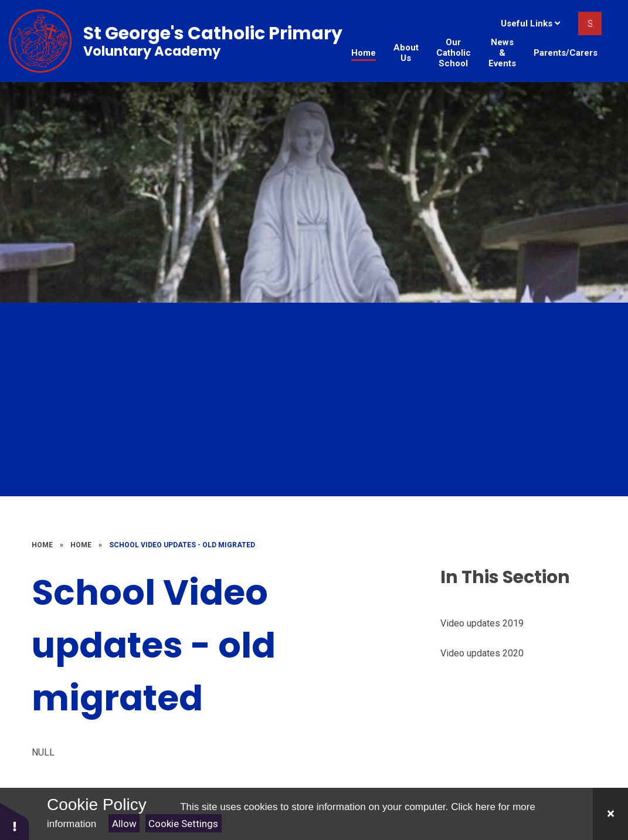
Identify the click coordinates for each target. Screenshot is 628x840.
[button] (15, 821)
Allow (124, 824)
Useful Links (530, 23)
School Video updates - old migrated (182, 545)
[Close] (610, 814)
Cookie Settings (183, 824)
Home (42, 545)
